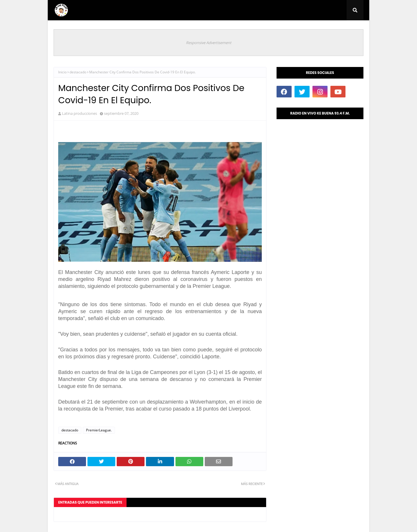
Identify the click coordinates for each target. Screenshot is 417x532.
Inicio (62, 72)
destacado (78, 72)
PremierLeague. (99, 430)
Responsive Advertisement (209, 43)
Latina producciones (79, 113)
